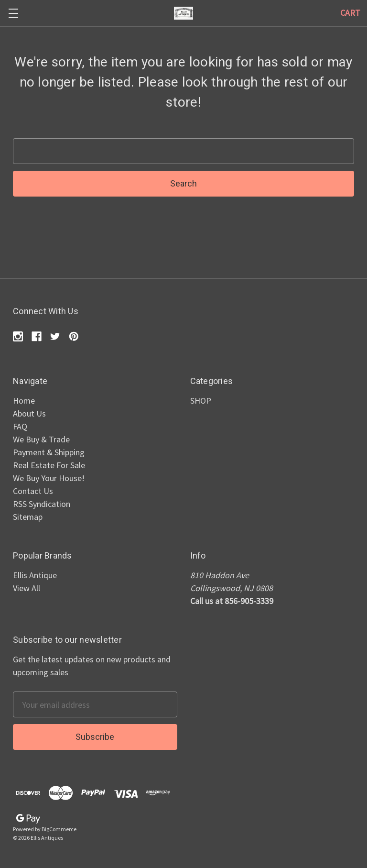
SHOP (201, 401)
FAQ (20, 426)
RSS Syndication (42, 504)
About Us (29, 413)
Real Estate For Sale (49, 465)
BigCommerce (59, 829)
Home (24, 401)
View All (27, 588)
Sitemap (28, 517)
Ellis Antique (35, 575)
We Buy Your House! (49, 478)
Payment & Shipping (49, 452)
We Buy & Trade (41, 439)
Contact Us (33, 491)
